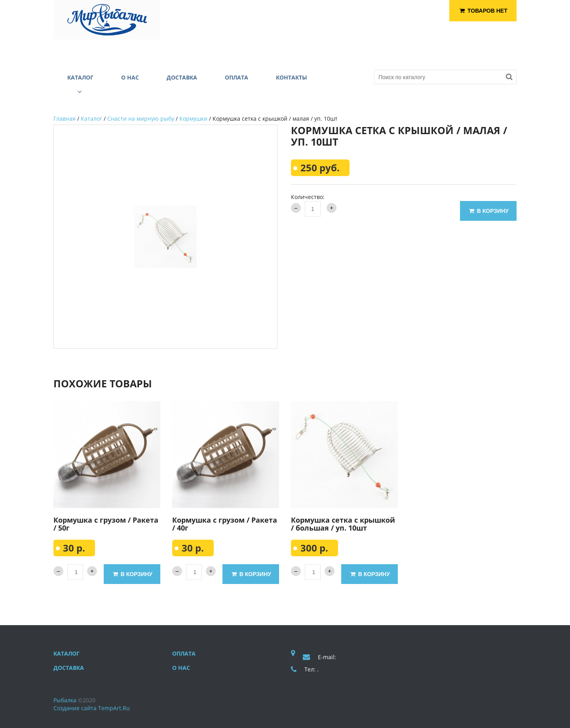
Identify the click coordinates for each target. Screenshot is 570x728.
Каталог (91, 118)
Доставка (69, 668)
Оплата (184, 653)
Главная (65, 118)
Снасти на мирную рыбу (141, 118)
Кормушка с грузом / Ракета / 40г (225, 524)
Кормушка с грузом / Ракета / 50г (106, 524)
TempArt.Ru (114, 708)
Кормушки (193, 118)
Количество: (308, 197)
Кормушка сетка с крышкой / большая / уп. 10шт (343, 524)
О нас (181, 668)
